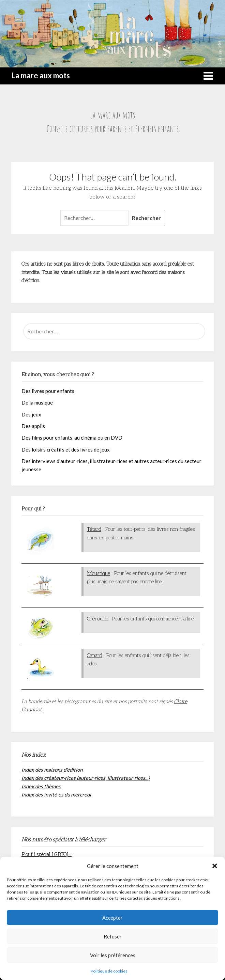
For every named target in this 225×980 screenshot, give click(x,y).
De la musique (37, 402)
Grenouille (97, 619)
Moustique (99, 573)
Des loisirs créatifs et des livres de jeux (66, 449)
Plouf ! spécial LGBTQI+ (47, 854)
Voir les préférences (113, 955)
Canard (95, 655)
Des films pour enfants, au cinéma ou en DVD (72, 438)
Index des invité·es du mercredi (56, 794)
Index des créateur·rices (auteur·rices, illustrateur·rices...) (86, 778)
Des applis (33, 426)
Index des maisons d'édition (52, 770)
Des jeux (31, 414)
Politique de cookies (109, 971)
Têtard (94, 529)
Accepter (112, 918)
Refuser (113, 936)
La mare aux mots (41, 75)
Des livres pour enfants (48, 391)
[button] (215, 866)
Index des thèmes (41, 786)
